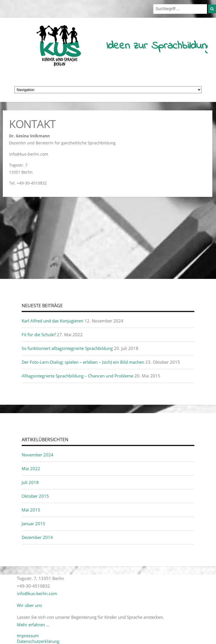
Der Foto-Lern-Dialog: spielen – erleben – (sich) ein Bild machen (83, 362)
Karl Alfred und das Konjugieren (52, 321)
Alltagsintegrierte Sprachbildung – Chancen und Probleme (77, 376)
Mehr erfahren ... (33, 625)
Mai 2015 (31, 510)
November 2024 (38, 455)
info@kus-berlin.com (37, 593)
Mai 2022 (31, 468)
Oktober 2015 (35, 496)
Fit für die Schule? (39, 334)
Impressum (28, 636)
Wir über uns (29, 605)
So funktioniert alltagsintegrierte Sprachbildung (67, 348)
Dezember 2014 (37, 537)
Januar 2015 (33, 524)
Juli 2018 (30, 482)
